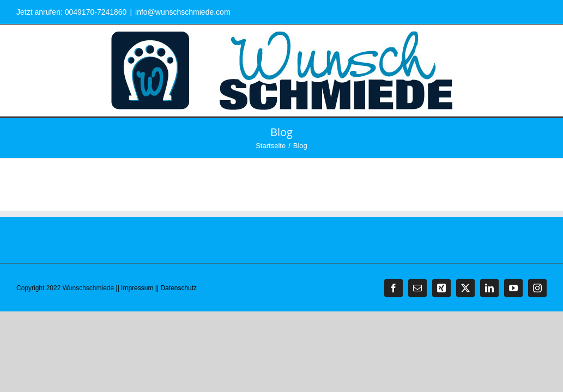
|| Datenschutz (176, 288)
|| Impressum (135, 288)
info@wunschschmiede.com (183, 12)
